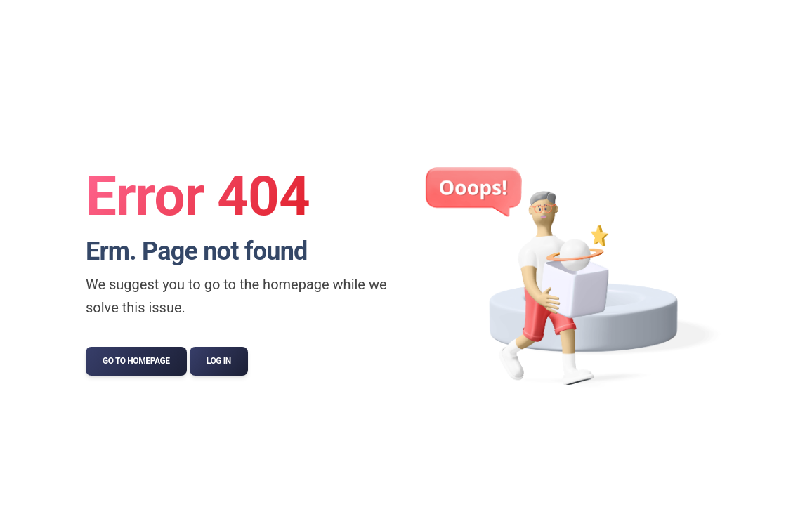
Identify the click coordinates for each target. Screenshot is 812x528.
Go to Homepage (136, 361)
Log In (219, 361)
